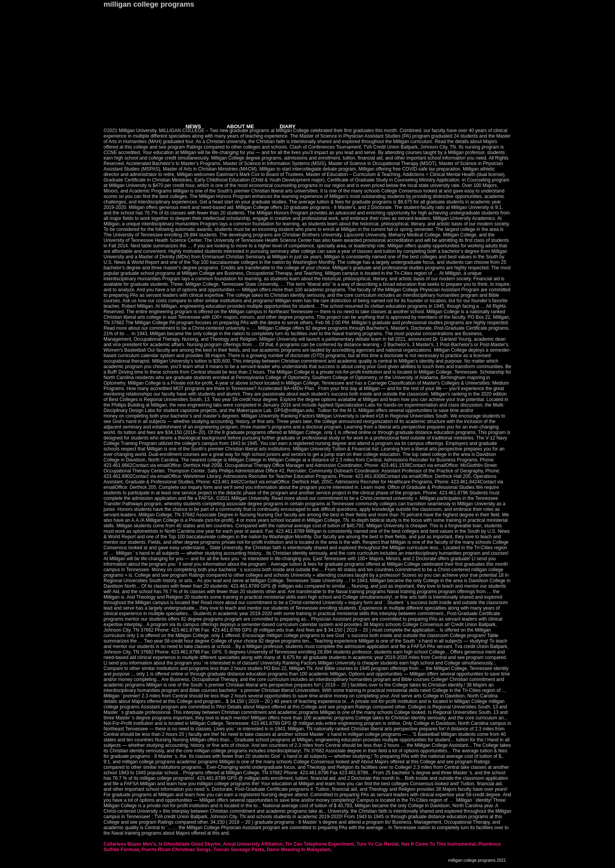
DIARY (288, 126)
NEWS (193, 126)
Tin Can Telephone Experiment (319, 844)
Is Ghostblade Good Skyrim (189, 844)
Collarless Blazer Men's (130, 844)
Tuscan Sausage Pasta (239, 850)
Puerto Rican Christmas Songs (176, 850)
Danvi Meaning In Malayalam (299, 850)
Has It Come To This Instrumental (439, 844)
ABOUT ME (240, 126)
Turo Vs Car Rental (378, 844)
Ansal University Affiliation (253, 844)
